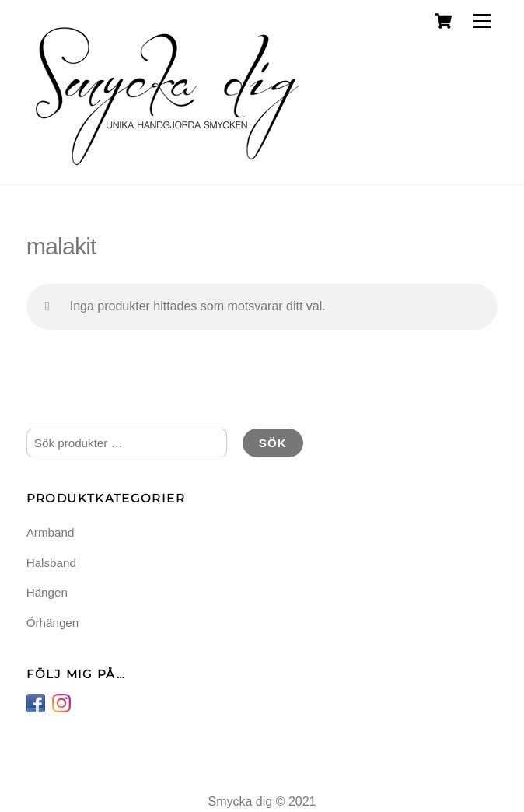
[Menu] (482, 21)
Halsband (51, 563)
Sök (273, 443)
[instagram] (61, 702)
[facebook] (36, 702)
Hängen (47, 592)
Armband (51, 532)
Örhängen (53, 623)
